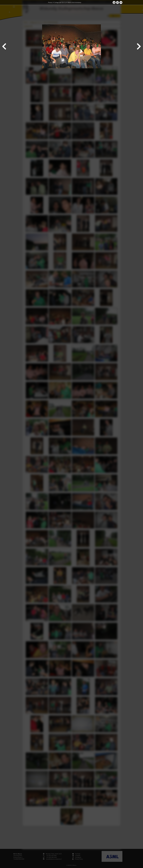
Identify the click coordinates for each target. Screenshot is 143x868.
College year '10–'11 (60, 2)
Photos (50, 2)
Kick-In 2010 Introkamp (74, 2)
